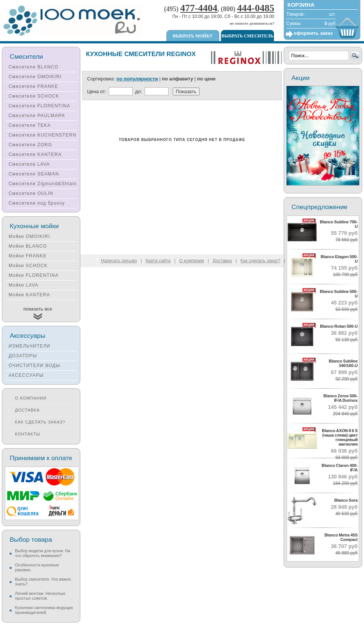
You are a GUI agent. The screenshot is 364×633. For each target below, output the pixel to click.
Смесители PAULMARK (37, 116)
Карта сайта (158, 261)
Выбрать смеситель (248, 36)
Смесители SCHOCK (34, 96)
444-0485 (256, 8)
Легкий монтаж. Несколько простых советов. (40, 596)
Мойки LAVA (24, 285)
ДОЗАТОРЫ (23, 356)
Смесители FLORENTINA (39, 106)
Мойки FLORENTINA (34, 275)
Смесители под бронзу (37, 203)
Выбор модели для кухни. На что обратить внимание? (43, 553)
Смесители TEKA (30, 125)
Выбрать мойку (193, 36)
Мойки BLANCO (28, 246)
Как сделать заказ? (40, 422)
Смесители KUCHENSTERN (43, 135)
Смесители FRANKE (33, 86)
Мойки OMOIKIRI (29, 236)
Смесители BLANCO (34, 67)
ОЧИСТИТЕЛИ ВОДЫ (35, 366)
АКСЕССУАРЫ (26, 375)
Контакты (27, 434)
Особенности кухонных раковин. (37, 567)
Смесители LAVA (29, 164)
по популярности (137, 79)
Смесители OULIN (31, 193)
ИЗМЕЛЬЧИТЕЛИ (30, 346)
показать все (38, 309)
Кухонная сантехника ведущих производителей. (44, 610)
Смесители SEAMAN (34, 174)
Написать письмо (119, 261)
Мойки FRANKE (28, 256)
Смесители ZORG (30, 145)
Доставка (27, 410)
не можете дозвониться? (252, 23)
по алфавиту (177, 79)
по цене (206, 79)
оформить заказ (313, 33)
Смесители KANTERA (35, 155)
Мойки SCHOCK (28, 266)
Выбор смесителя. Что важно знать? (43, 582)
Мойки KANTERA (29, 295)
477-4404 (199, 8)
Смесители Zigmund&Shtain (43, 184)
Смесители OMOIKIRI (35, 77)
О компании (31, 398)
